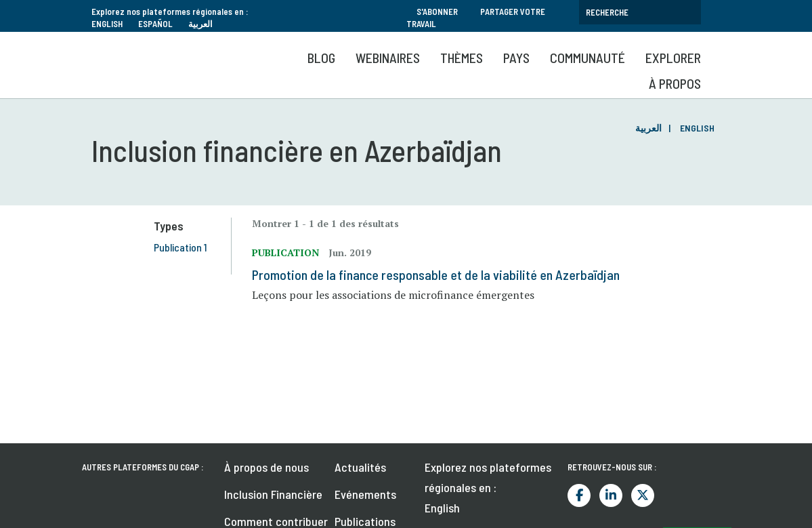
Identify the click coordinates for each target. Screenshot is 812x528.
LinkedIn (611, 495)
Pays (516, 58)
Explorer (673, 58)
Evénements (365, 494)
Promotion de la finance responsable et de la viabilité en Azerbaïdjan (436, 275)
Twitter (643, 495)
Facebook (579, 495)
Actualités (360, 467)
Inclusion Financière (273, 494)
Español (155, 24)
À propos (675, 83)
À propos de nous (266, 467)
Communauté (587, 58)
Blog (321, 58)
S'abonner (437, 12)
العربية (200, 24)
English (107, 24)
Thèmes (462, 58)
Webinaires (388, 58)
